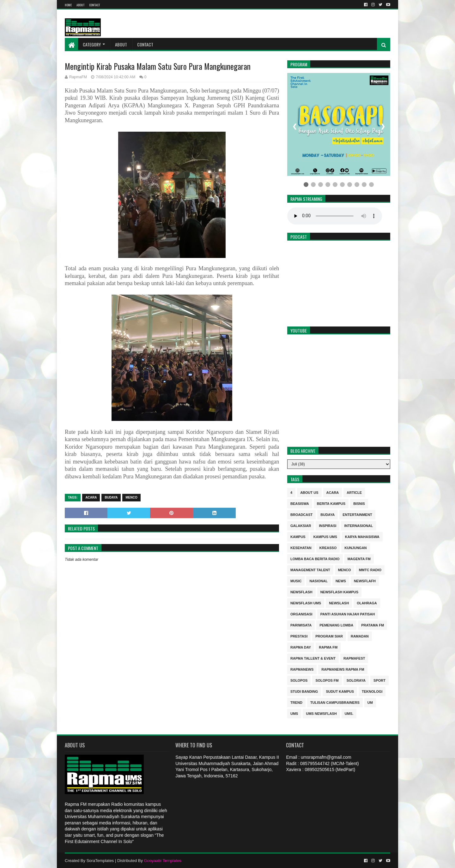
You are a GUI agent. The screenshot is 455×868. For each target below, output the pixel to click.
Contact (94, 5)
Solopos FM (327, 680)
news (341, 581)
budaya (111, 497)
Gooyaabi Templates (163, 861)
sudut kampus (340, 691)
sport (379, 680)
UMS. (349, 713)
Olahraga (367, 603)
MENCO (131, 497)
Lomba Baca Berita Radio (315, 558)
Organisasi (301, 614)
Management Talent (310, 569)
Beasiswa (300, 503)
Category (92, 44)
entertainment (357, 514)
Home (68, 5)
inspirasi (328, 525)
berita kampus (331, 503)
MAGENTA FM (359, 558)
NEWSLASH (339, 603)
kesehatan (301, 547)
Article (354, 492)
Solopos (299, 680)
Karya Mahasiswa (362, 536)
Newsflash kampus (339, 592)
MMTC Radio (370, 569)
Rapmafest (354, 658)
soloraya (356, 680)
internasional (358, 525)
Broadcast (301, 514)
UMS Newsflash (321, 713)
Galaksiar (301, 525)
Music (296, 581)
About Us (309, 492)
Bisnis (359, 503)
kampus (298, 536)
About (80, 5)
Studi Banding (304, 691)
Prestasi (299, 636)
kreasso (328, 547)
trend (296, 702)
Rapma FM (328, 647)
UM (370, 702)
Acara (91, 497)
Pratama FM (373, 625)
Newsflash (301, 592)
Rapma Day (301, 647)
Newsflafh (365, 581)
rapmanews (302, 669)
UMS (294, 713)
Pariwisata (301, 625)
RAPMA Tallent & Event (313, 658)
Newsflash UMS (306, 603)
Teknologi (372, 691)
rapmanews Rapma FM (343, 669)
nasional (318, 581)
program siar (329, 636)
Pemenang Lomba (336, 625)
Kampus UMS (325, 536)
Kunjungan (355, 547)
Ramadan (360, 636)
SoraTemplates (100, 861)
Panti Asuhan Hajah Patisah (348, 614)
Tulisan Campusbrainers (335, 702)
